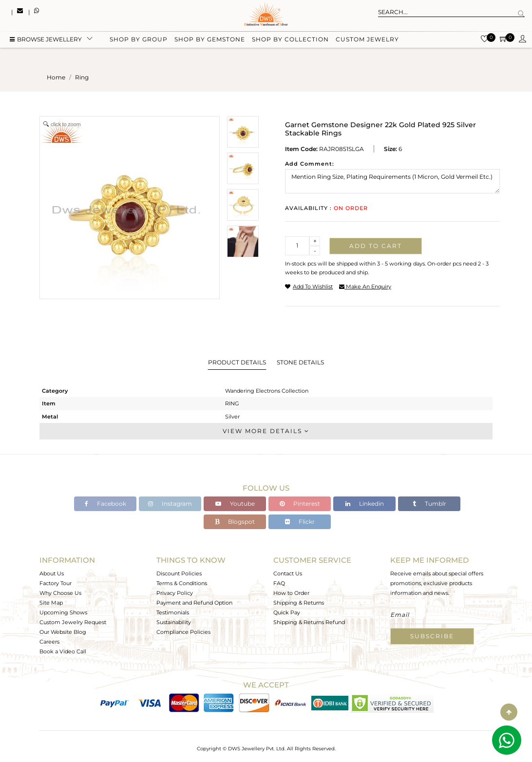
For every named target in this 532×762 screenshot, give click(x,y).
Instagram (170, 504)
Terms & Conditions (182, 583)
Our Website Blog (63, 632)
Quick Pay (287, 612)
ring (82, 77)
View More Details (266, 431)
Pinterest (300, 504)
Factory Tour (56, 583)
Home (56, 77)
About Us (52, 573)
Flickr (300, 522)
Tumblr (429, 504)
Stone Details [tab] (300, 362)
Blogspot (235, 522)
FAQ (279, 583)
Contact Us (288, 573)
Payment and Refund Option (194, 603)
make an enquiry (365, 286)
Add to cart (376, 246)
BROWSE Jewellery (46, 40)
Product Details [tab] (237, 362)
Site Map (51, 603)
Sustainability (174, 622)
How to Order (291, 593)
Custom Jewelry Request (73, 622)
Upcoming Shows (63, 612)
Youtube (235, 504)
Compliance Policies (183, 632)
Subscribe (432, 636)
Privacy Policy (175, 593)
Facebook (105, 504)
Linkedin (365, 504)
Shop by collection (290, 40)
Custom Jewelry (367, 40)
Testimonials (173, 612)
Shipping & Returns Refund (309, 622)
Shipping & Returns (299, 603)
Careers (49, 642)
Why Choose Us (60, 593)
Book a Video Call (63, 651)
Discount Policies (179, 573)
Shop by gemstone (210, 40)
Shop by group (139, 40)
